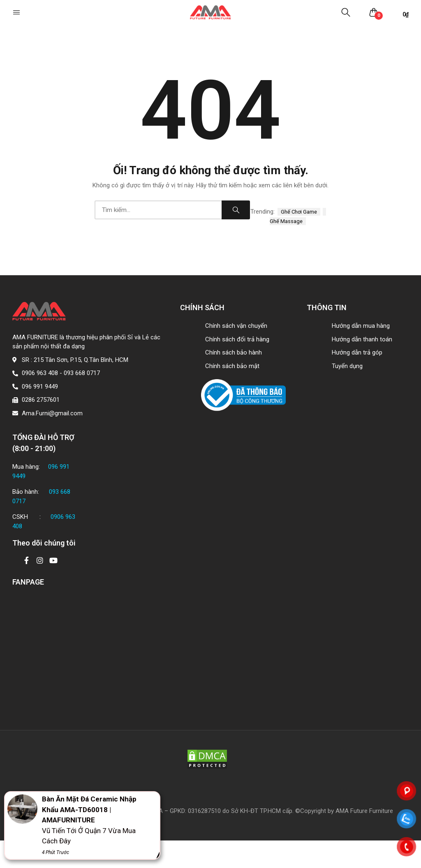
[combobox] (158, 210)
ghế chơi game (299, 212)
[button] (17, 12)
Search (236, 210)
